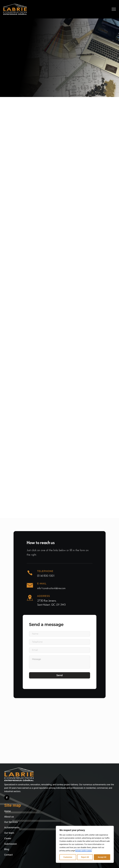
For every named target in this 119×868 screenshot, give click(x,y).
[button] (114, 9)
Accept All (102, 857)
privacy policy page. (84, 851)
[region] (85, 844)
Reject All (85, 857)
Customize (68, 857)
